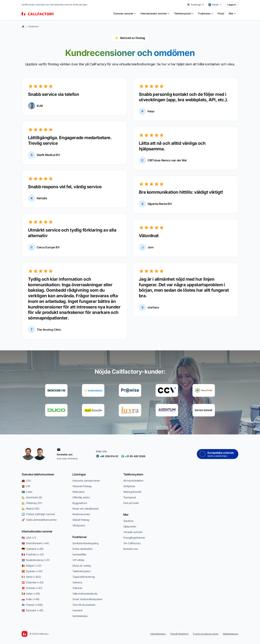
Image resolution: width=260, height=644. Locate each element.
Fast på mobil (131, 503)
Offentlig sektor (81, 497)
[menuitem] (125, 14)
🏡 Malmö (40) (30, 509)
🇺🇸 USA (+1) (29, 538)
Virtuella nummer (133, 532)
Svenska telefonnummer (38, 474)
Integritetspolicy (158, 634)
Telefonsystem (133, 474)
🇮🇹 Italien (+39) (31, 594)
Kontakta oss (131, 549)
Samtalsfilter (79, 554)
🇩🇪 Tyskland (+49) (32, 549)
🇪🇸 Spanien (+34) (32, 571)
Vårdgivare (79, 525)
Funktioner (80, 537)
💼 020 (26, 481)
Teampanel (130, 497)
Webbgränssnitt (132, 492)
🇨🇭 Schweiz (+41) (32, 588)
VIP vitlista (78, 560)
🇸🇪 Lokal (27, 492)
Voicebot (77, 610)
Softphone (129, 486)
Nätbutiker (78, 492)
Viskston (77, 588)
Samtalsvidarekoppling (85, 543)
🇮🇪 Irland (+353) (31, 577)
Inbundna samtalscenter (86, 481)
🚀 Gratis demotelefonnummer (39, 520)
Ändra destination (82, 549)
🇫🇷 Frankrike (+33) (33, 554)
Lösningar (79, 474)
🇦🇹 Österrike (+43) (33, 582)
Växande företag (82, 486)
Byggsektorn (80, 503)
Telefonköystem (81, 571)
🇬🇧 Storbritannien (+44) (35, 543)
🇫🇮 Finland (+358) (32, 605)
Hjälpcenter (130, 526)
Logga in (232, 5)
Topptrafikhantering (84, 577)
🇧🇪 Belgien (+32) (32, 566)
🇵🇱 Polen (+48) (31, 599)
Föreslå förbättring (179, 634)
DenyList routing (82, 566)
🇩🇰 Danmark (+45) (32, 610)
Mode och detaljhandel (85, 509)
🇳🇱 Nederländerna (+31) (36, 560)
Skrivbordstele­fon (133, 481)
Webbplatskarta (231, 634)
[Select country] (215, 5)
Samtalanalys (80, 616)
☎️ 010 (26, 486)
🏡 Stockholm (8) (32, 497)
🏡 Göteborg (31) (32, 503)
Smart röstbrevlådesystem (87, 599)
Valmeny (77, 582)
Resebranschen (81, 514)
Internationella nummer (37, 531)
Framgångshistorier (134, 538)
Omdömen (33, 26)
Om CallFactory (132, 543)
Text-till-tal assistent (84, 605)
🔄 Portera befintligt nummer (38, 514)
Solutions (128, 521)
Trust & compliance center (206, 634)
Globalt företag (81, 520)
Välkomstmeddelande (85, 594)
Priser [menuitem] (221, 13)
